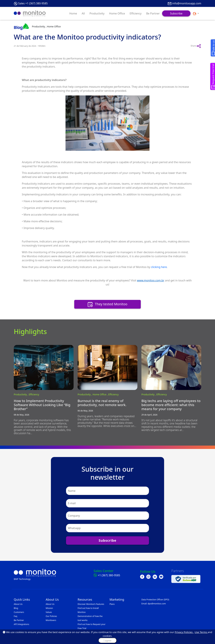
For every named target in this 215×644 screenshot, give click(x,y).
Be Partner (153, 13)
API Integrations (21, 624)
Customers (19, 612)
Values (49, 612)
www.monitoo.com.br (151, 280)
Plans (112, 604)
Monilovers (51, 620)
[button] (196, 13)
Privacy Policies (184, 632)
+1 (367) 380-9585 (109, 575)
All (83, 13)
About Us (18, 604)
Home (73, 13)
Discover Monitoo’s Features (91, 604)
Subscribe (176, 13)
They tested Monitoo (107, 304)
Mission (49, 608)
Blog (16, 608)
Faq (15, 616)
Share (196, 46)
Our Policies (51, 616)
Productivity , (21, 394)
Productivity (97, 13)
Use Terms (201, 632)
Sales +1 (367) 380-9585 (33, 3)
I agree (107, 640)
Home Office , (100, 394)
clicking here (159, 267)
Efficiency (136, 13)
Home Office (117, 13)
